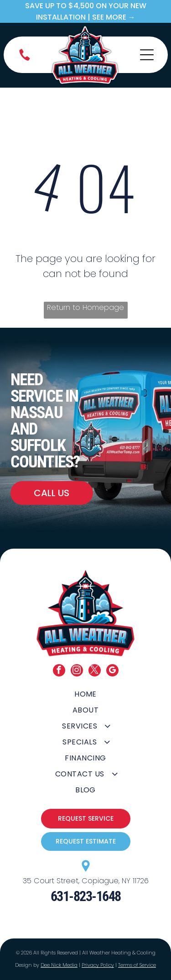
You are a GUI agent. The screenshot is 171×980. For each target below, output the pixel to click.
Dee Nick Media (59, 965)
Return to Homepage (85, 307)
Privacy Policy (98, 965)
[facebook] (59, 671)
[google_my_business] (112, 671)
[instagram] (77, 671)
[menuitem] (85, 694)
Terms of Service (137, 965)
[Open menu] (147, 55)
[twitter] (95, 671)
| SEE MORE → (111, 17)
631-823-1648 (86, 896)
